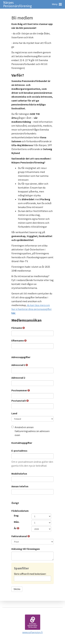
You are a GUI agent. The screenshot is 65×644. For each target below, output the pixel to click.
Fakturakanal (21, 536)
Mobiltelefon (19, 474)
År (17, 528)
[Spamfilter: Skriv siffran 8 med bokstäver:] (32, 579)
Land (14, 413)
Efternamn (19, 340)
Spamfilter (21, 568)
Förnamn (18, 328)
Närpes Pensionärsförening (18, 4)
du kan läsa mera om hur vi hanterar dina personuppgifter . (32, 309)
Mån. (17, 522)
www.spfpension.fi (32, 632)
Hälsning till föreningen (26, 549)
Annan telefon (20, 486)
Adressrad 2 (18, 378)
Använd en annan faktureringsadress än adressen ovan (30, 431)
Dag (16, 515)
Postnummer (21, 390)
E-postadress (20, 451)
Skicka (17, 589)
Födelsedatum (20, 511)
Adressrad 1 (20, 365)
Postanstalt (20, 401)
